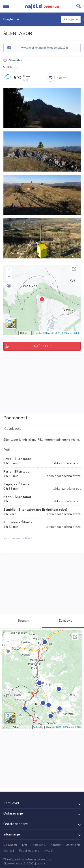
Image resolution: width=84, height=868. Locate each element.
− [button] (9, 277)
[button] (9, 286)
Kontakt (56, 845)
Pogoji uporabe (29, 851)
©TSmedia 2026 (71, 333)
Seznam (21, 621)
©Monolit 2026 (52, 333)
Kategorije (39, 845)
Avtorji (48, 851)
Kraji (25, 845)
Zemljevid (63, 621)
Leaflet (39, 333)
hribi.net (27, 538)
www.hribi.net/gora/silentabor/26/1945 (45, 48)
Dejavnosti (10, 845)
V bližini (8, 68)
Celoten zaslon (74, 269)
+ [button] (9, 270)
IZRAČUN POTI (42, 346)
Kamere (61, 78)
